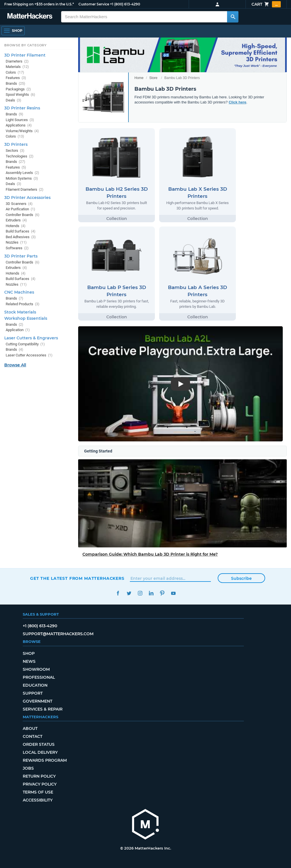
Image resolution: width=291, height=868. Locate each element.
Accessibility (38, 800)
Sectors (15, 150)
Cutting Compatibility (25, 344)
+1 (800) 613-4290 (125, 4)
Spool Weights (20, 95)
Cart (266, 4)
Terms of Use (38, 792)
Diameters (17, 61)
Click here (238, 102)
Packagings (18, 89)
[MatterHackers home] (30, 17)
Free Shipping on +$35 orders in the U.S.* (39, 4)
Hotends (16, 226)
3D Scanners (19, 204)
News (29, 661)
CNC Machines (19, 292)
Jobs (28, 768)
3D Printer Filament (25, 55)
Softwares (17, 248)
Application (18, 330)
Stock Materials (20, 312)
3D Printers (16, 144)
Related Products (23, 304)
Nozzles (16, 242)
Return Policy (39, 776)
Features (16, 78)
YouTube (173, 593)
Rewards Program (45, 760)
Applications (19, 125)
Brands (15, 83)
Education (35, 685)
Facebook (118, 593)
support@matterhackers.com (58, 634)
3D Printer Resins (22, 108)
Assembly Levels (22, 173)
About (30, 728)
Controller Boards (23, 215)
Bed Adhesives (21, 237)
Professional (39, 677)
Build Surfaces (21, 231)
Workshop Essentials (26, 318)
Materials (17, 67)
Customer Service (94, 4)
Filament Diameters (25, 189)
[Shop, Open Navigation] (13, 31)
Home (139, 78)
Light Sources (20, 120)
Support (33, 693)
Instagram (140, 593)
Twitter (129, 593)
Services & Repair (43, 709)
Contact (33, 736)
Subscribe (241, 578)
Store (153, 78)
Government (38, 701)
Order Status (39, 744)
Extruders (16, 220)
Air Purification (20, 209)
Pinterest (162, 593)
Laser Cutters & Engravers (31, 338)
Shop (29, 653)
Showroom (36, 669)
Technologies (20, 156)
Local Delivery (40, 752)
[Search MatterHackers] (233, 17)
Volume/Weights (22, 131)
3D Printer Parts (21, 256)
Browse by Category (25, 45)
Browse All (15, 365)
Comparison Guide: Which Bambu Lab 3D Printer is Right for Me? (150, 554)
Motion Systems (22, 178)
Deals (13, 100)
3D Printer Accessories (27, 198)
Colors (15, 72)
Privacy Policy (40, 784)
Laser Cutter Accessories (29, 355)
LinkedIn (151, 593)
